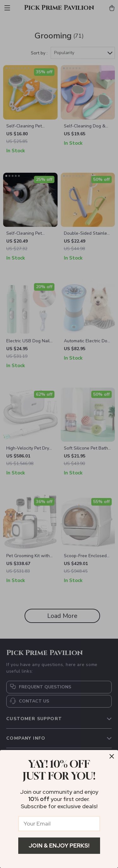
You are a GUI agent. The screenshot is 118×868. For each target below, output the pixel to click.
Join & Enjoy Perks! (59, 846)
